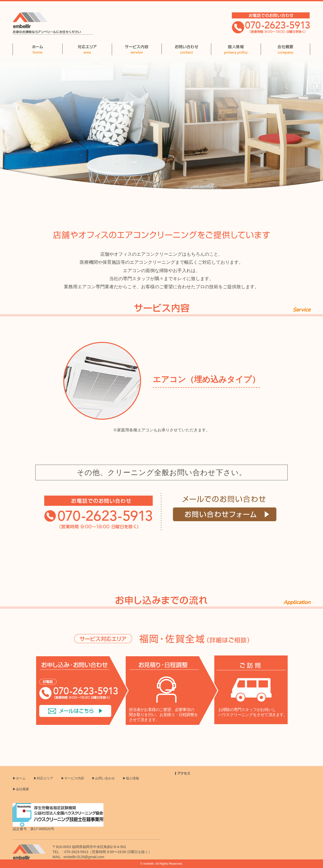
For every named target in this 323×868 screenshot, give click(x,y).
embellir (149, 864)
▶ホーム (19, 778)
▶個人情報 (131, 778)
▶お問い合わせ (103, 778)
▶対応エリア (43, 778)
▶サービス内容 (73, 778)
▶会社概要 (21, 789)
